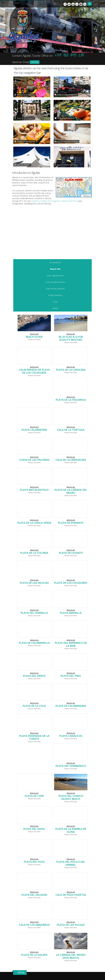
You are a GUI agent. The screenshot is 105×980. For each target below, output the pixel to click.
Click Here (35, 62)
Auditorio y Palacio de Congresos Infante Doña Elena (55, 201)
